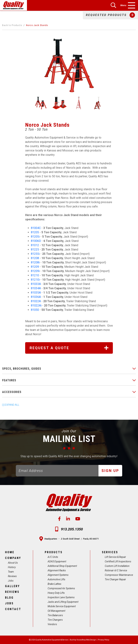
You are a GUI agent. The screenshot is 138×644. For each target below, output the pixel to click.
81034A (36, 288)
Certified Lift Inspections (118, 561)
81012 (35, 245)
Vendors (52, 624)
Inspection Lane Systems (61, 597)
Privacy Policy (104, 640)
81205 (35, 232)
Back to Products (12, 25)
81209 (35, 267)
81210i (36, 280)
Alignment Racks (57, 570)
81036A (36, 297)
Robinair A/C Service (116, 570)
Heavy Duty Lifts (56, 593)
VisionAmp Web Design (86, 640)
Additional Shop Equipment (62, 566)
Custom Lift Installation (117, 566)
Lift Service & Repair (115, 557)
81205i (36, 237)
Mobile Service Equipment (62, 606)
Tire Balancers (55, 615)
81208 (35, 258)
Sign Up (110, 471)
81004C (36, 228)
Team (11, 572)
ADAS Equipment (57, 561)
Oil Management (56, 611)
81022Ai (36, 305)
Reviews (12, 576)
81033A (36, 284)
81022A (36, 301)
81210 (35, 275)
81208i (36, 262)
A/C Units (53, 557)
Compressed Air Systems (61, 588)
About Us (13, 563)
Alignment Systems (58, 575)
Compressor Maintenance (119, 575)
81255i (35, 254)
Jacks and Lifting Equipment (63, 602)
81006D (36, 241)
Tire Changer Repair (115, 579)
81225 (35, 250)
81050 (35, 310)
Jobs (11, 581)
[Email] (57, 471)
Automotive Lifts (56, 579)
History (12, 567)
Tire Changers (55, 620)
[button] (110, 15)
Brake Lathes (54, 584)
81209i (36, 271)
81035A (36, 293)
